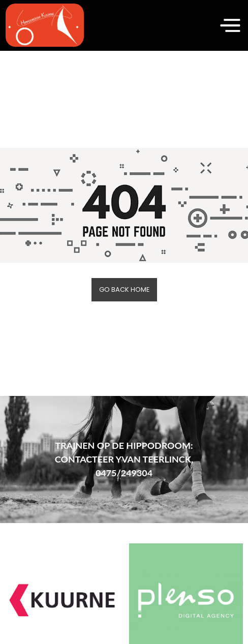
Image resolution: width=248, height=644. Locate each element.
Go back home (124, 289)
